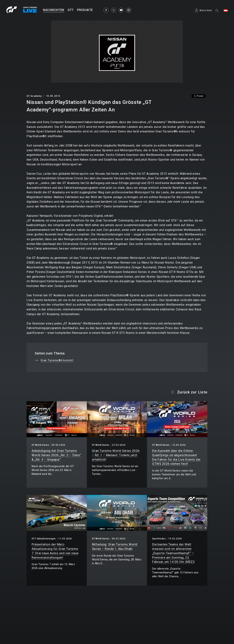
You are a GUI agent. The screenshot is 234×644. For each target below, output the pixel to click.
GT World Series (40, 445)
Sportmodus (159, 539)
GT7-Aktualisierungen (44, 539)
